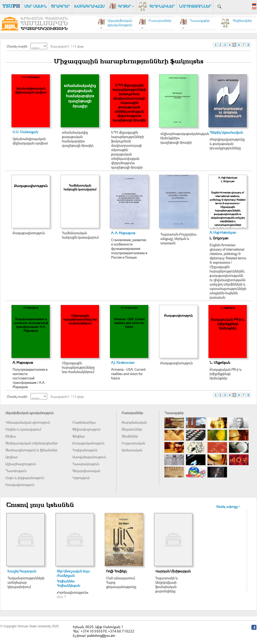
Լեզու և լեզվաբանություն (25, 478)
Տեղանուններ (132, 429)
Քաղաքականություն (88, 443)
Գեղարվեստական (86, 471)
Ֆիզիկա (79, 436)
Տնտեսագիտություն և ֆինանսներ (31, 450)
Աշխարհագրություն (21, 464)
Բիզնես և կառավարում (23, 429)
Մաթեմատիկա (84, 422)
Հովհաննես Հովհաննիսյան (68, 583)
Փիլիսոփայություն (86, 429)
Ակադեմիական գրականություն (120, 23)
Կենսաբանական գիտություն (28, 422)
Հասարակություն (86, 464)
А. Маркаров (23, 362)
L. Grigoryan (219, 238)
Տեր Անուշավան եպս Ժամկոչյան (73, 573)
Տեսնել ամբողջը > (228, 507)
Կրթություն (81, 478)
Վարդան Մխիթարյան (173, 571)
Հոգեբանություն (85, 450)
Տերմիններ (130, 436)
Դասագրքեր (200, 20)
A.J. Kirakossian (123, 362)
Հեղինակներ (242, 20)
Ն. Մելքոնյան (220, 362)
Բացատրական (133, 443)
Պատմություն (16, 471)
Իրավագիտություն (20, 485)
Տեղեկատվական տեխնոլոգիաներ (32, 443)
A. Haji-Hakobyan (223, 232)
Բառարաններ (160, 20)
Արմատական (132, 450)
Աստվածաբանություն (89, 457)
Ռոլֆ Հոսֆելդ (116, 571)
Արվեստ (12, 457)
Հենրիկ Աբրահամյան (226, 132)
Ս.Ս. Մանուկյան (25, 132)
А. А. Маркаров (123, 233)
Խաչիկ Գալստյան (22, 571)
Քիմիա (11, 436)
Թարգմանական (134, 422)
